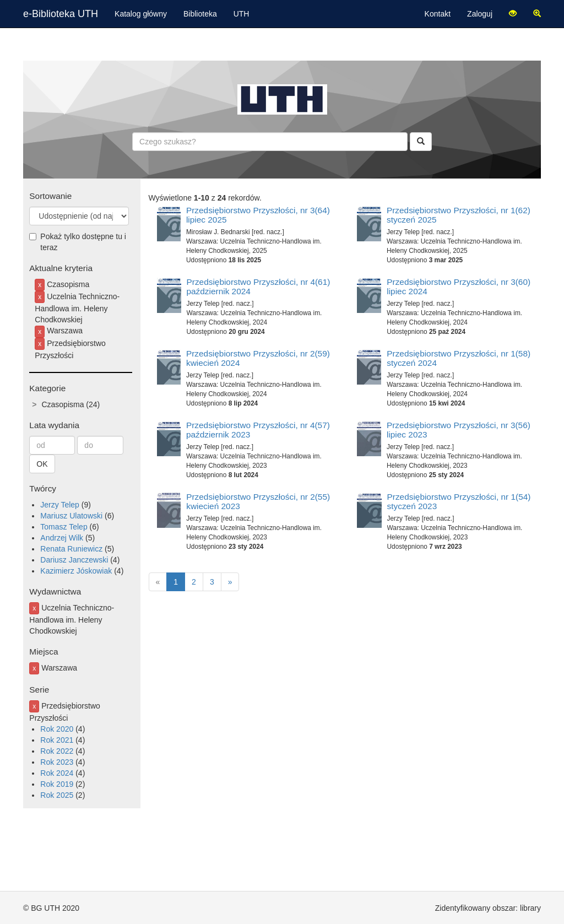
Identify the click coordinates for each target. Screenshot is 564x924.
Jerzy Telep (60, 505)
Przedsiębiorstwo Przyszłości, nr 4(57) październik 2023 (258, 430)
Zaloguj (480, 14)
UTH (242, 14)
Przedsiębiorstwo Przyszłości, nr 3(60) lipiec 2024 (459, 287)
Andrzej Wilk (62, 538)
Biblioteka (200, 14)
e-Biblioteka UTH (61, 14)
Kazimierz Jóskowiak (76, 571)
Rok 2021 (57, 740)
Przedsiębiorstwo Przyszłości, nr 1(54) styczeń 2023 (459, 501)
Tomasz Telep (64, 527)
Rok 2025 (57, 795)
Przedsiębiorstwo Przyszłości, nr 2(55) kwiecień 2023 (258, 501)
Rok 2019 (57, 784)
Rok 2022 (57, 751)
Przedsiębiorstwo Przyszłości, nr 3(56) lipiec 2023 (459, 430)
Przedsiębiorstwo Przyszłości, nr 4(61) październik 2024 (259, 287)
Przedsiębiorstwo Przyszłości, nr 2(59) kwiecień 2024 (258, 358)
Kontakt (438, 14)
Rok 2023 (57, 762)
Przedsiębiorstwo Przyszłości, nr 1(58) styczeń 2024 (459, 358)
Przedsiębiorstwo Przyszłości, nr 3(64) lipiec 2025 (258, 215)
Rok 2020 (57, 729)
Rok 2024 (57, 773)
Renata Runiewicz (71, 549)
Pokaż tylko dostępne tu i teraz (78, 242)
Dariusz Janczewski (74, 560)
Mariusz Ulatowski (71, 516)
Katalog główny (141, 14)
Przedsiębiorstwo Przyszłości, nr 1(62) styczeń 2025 (459, 215)
